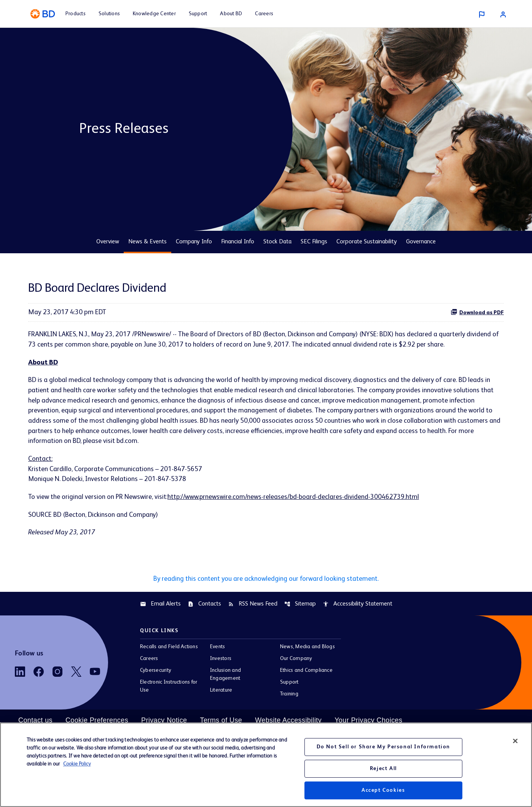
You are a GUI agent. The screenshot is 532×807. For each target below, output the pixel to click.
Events (217, 649)
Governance (421, 242)
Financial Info (238, 242)
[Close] (515, 741)
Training (289, 696)
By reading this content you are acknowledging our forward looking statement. (266, 581)
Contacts (204, 606)
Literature (221, 692)
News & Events (147, 242)
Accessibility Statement (358, 606)
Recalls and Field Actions (169, 649)
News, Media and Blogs (307, 649)
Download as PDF (477, 312)
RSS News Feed (253, 606)
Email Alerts (160, 606)
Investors (221, 661)
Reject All (383, 769)
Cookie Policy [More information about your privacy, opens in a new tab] (77, 764)
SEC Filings (314, 242)
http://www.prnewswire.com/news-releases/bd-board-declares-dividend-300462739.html (297, 499)
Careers (149, 661)
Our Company (296, 661)
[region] (266, 765)
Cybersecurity (156, 673)
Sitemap (300, 606)
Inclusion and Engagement (225, 677)
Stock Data (277, 242)
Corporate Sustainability (367, 242)
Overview (108, 242)
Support (289, 684)
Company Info (194, 242)
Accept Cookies (383, 790)
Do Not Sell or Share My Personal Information (383, 747)
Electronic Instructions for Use (169, 688)
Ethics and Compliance (306, 673)
